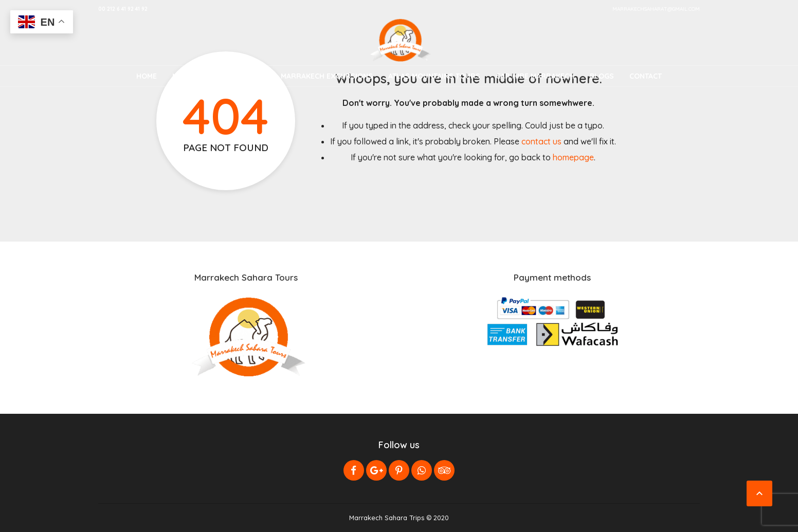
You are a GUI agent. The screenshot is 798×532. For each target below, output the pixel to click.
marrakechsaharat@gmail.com (656, 9)
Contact (646, 76)
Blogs (602, 76)
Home (147, 76)
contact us (541, 141)
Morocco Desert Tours (219, 76)
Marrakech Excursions (327, 76)
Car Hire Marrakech (535, 76)
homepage (573, 157)
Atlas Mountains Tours (434, 76)
